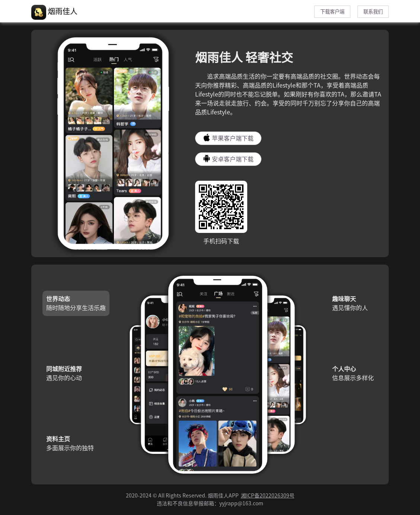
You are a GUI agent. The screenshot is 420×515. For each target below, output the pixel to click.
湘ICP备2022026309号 (268, 496)
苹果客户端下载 (228, 138)
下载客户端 (332, 12)
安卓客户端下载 (228, 158)
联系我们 (373, 12)
